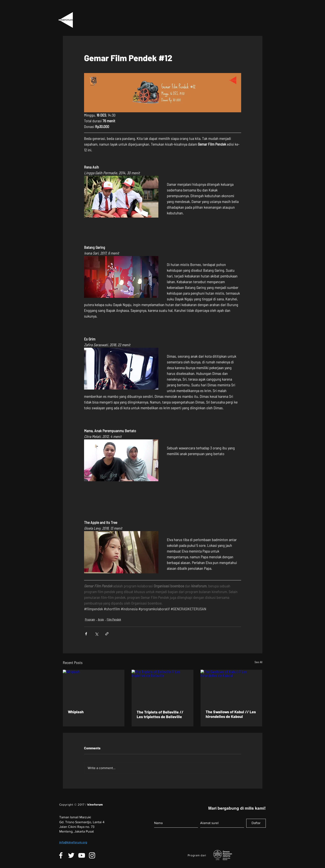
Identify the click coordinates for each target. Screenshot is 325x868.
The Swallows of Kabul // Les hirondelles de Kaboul (231, 714)
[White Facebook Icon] (61, 855)
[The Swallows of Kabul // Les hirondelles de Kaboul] (231, 687)
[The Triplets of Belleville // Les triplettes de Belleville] (162, 687)
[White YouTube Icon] (82, 855)
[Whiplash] (94, 687)
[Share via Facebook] (86, 634)
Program (90, 619)
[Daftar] (256, 823)
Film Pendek (114, 619)
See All (258, 662)
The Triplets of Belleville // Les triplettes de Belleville (160, 714)
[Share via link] (107, 634)
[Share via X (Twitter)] (96, 634)
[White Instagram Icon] (92, 855)
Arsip (101, 619)
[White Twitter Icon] (71, 855)
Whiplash (76, 712)
